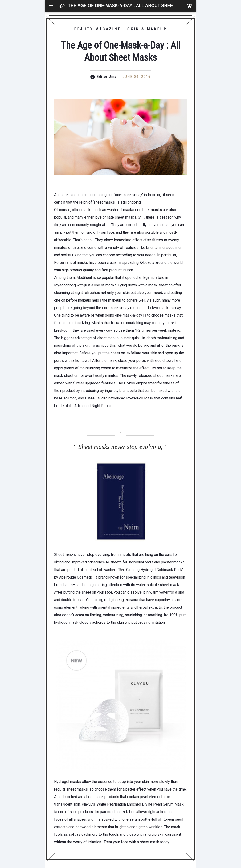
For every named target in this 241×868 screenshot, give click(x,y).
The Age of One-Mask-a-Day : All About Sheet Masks (130, 6)
